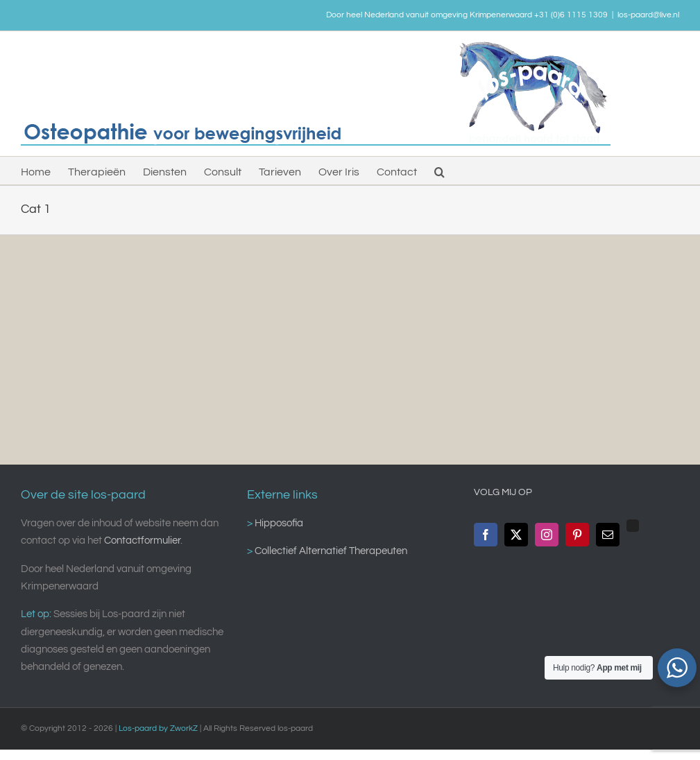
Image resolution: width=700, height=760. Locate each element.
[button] (439, 171)
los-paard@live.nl (648, 15)
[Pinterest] (577, 535)
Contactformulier (142, 541)
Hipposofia (278, 523)
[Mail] (608, 535)
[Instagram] (547, 535)
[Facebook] (486, 535)
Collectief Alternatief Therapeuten (330, 551)
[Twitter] (516, 535)
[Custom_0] (633, 526)
